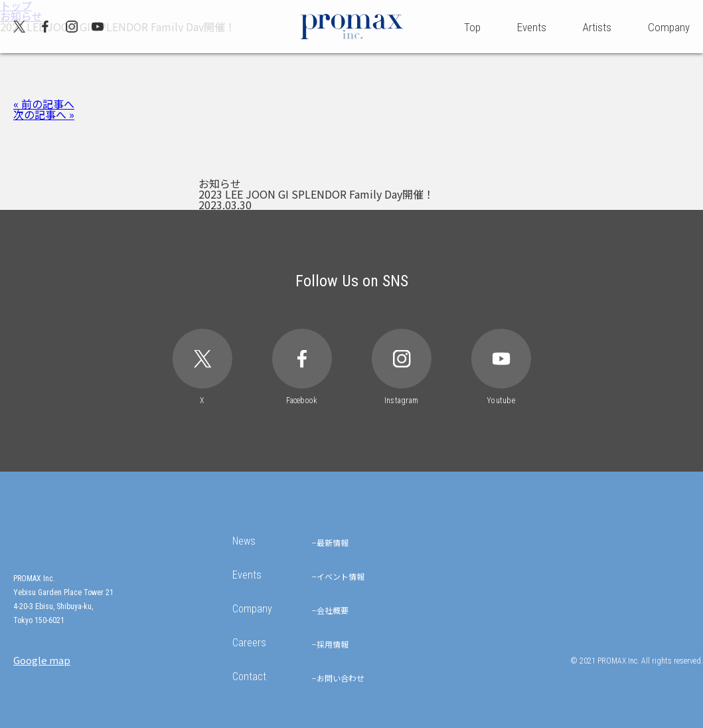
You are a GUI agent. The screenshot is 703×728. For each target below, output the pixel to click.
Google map (42, 660)
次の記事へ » (44, 114)
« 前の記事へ (44, 104)
